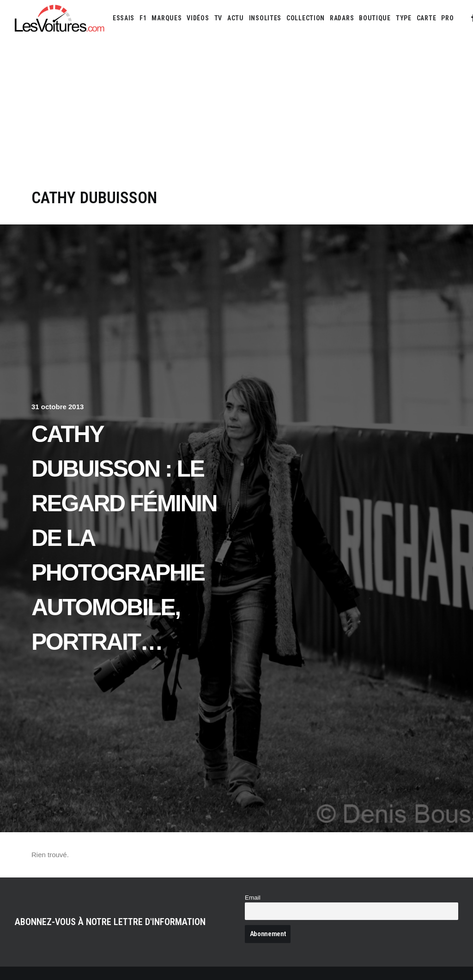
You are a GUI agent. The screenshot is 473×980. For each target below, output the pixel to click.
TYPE (404, 18)
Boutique (375, 18)
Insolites (265, 18)
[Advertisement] (236, 119)
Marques (167, 18)
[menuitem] (124, 18)
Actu (236, 18)
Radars (342, 18)
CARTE (427, 18)
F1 (143, 18)
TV (218, 18)
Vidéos (198, 18)
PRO (447, 18)
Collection (306, 18)
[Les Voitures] (60, 18)
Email (253, 898)
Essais (124, 18)
